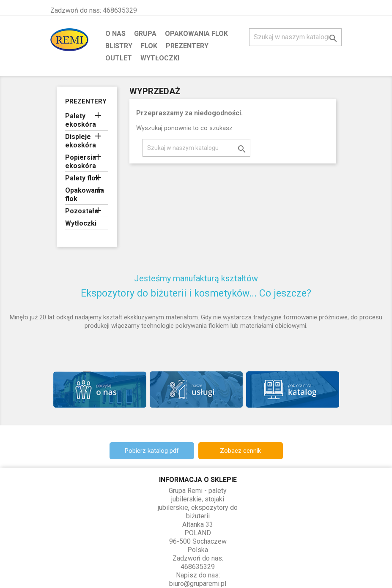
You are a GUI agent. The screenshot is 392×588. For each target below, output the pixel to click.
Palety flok (82, 178)
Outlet (119, 58)
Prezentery (187, 46)
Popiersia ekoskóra (81, 162)
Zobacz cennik (240, 451)
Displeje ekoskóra (81, 141)
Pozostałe (82, 211)
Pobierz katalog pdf (152, 451)
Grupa (145, 34)
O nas (115, 34)
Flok (149, 46)
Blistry (119, 46)
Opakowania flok (196, 34)
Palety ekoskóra (81, 120)
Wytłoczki (160, 58)
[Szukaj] (296, 37)
